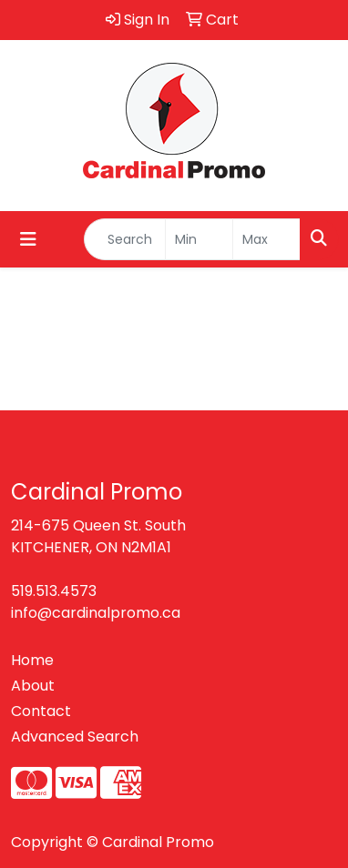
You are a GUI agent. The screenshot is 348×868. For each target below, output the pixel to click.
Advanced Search (75, 737)
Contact (41, 711)
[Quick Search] (125, 239)
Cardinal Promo (158, 842)
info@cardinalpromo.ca (96, 613)
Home (32, 660)
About (33, 686)
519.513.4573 (54, 591)
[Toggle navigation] (28, 239)
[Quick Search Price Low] (199, 239)
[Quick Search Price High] (266, 239)
